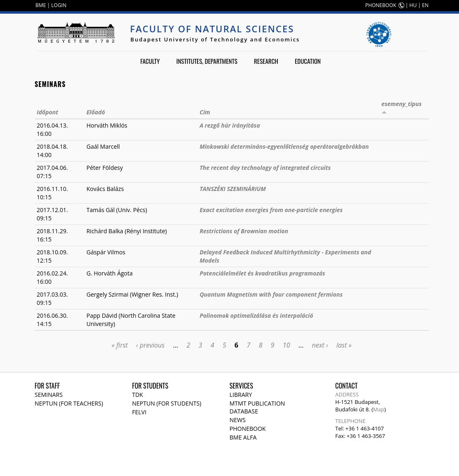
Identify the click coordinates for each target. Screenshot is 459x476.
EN (425, 5)
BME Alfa (243, 437)
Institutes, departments (207, 61)
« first (120, 345)
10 (287, 345)
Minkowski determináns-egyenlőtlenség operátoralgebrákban (284, 146)
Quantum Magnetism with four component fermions (271, 294)
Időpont (48, 112)
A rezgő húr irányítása (230, 125)
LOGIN (59, 5)
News (238, 420)
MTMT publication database (257, 407)
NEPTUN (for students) (167, 403)
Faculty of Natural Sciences (212, 29)
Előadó (96, 112)
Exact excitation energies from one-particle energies (271, 210)
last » (344, 345)
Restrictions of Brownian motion (244, 231)
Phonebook (248, 429)
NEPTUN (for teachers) (69, 403)
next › (320, 345)
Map (379, 409)
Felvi (140, 412)
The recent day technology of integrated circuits (265, 168)
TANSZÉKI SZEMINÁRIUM (233, 189)
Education (308, 61)
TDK (138, 395)
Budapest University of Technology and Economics (215, 39)
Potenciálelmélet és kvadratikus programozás (262, 273)
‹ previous (150, 345)
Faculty (150, 61)
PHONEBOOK (381, 5)
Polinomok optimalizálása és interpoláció (256, 315)
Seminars (49, 395)
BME (41, 5)
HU (413, 5)
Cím (205, 112)
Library (241, 395)
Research (266, 61)
